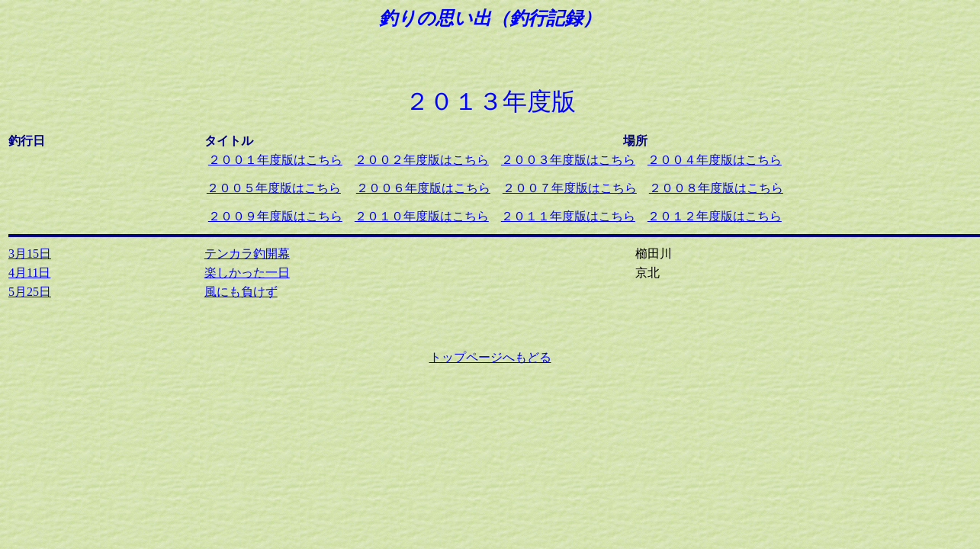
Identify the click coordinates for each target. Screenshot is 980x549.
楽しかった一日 (247, 273)
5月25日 (30, 292)
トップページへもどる (490, 357)
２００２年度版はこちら (422, 160)
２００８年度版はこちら (716, 188)
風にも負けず (241, 292)
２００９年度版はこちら (275, 216)
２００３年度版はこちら (568, 160)
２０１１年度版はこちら (568, 216)
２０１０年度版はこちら (422, 216)
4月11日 (29, 273)
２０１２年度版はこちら (715, 216)
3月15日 (30, 254)
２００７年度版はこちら (570, 188)
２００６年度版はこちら (423, 188)
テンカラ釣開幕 (247, 254)
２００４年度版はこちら (715, 160)
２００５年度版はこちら (274, 188)
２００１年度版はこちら (275, 160)
